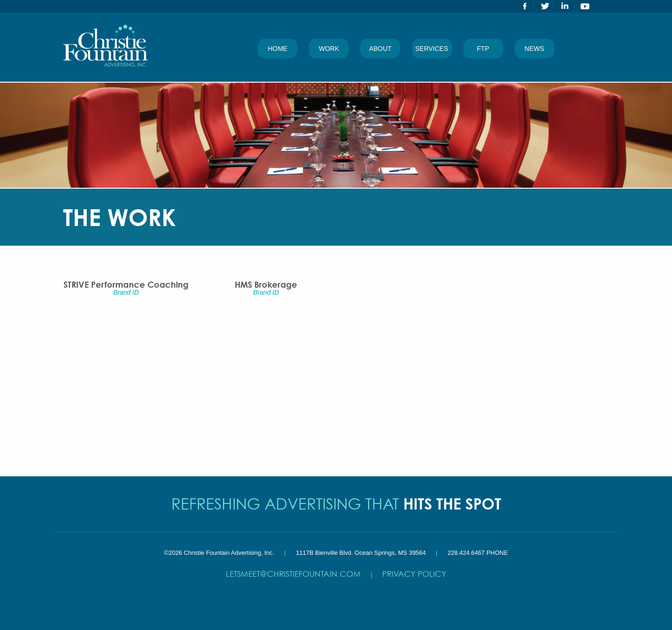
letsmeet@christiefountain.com (293, 574)
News (534, 49)
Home (278, 49)
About (380, 49)
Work (329, 49)
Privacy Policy (414, 574)
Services (432, 49)
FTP (483, 49)
